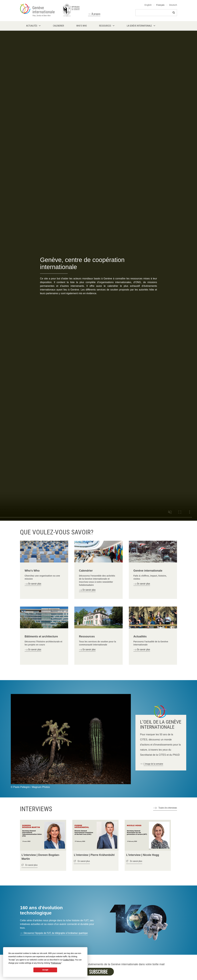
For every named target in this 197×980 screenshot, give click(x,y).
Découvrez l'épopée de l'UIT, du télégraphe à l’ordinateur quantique (56, 933)
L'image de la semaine (153, 764)
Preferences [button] (56, 963)
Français (160, 5)
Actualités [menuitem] (32, 26)
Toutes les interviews (168, 808)
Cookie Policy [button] (69, 960)
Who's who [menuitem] (82, 26)
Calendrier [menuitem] (58, 26)
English (148, 5)
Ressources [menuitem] (105, 26)
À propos (96, 14)
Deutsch (173, 5)
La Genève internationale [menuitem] (139, 26)
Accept (45, 970)
